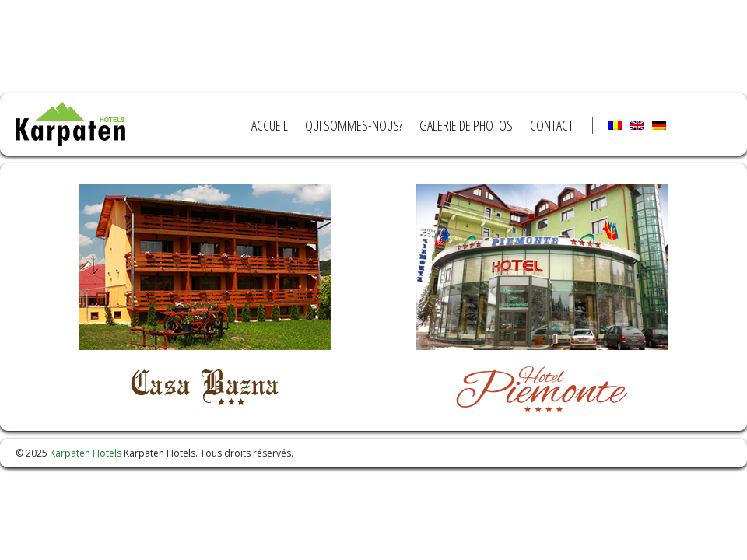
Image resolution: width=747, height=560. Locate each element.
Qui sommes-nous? (354, 125)
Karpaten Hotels (86, 453)
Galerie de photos (466, 125)
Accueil (270, 125)
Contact (552, 125)
